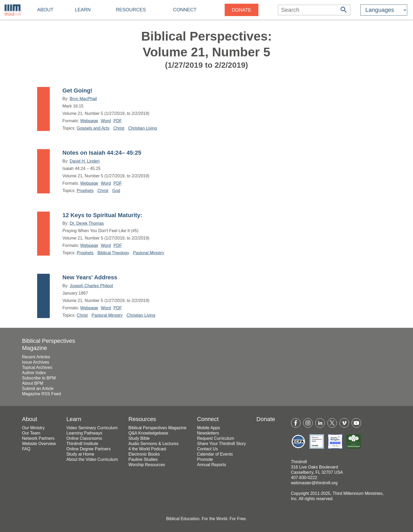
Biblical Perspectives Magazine (157, 428)
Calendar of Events (215, 454)
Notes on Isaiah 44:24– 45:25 (102, 153)
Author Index (34, 373)
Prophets (85, 191)
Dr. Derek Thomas (87, 223)
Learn (83, 10)
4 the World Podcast (147, 449)
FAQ (26, 449)
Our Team (31, 433)
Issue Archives (35, 362)
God (116, 191)
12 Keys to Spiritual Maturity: (102, 215)
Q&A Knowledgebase (148, 433)
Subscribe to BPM (39, 378)
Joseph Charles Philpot (92, 286)
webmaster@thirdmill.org (314, 483)
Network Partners (38, 438)
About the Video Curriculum (92, 459)
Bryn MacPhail (83, 99)
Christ (119, 128)
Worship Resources (147, 465)
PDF (118, 121)
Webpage (89, 121)
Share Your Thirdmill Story (222, 444)
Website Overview (39, 444)
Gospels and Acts (93, 128)
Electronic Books (144, 454)
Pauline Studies (143, 459)
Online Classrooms (84, 438)
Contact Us (207, 449)
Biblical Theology (113, 253)
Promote (205, 459)
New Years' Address (90, 277)
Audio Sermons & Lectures (153, 444)
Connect (185, 10)
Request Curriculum (216, 438)
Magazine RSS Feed (41, 394)
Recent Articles (36, 357)
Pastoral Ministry (149, 253)
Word (106, 121)
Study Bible (139, 438)
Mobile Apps (208, 428)
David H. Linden (85, 161)
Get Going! (77, 91)
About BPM (33, 383)
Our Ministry (33, 428)
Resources (131, 10)
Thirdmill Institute (82, 444)
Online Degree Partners (88, 449)
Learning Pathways (84, 433)
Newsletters (208, 433)
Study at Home (80, 454)
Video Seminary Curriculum (92, 428)
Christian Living (142, 128)
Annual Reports (212, 465)
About (45, 10)
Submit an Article (38, 389)
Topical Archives (37, 367)
